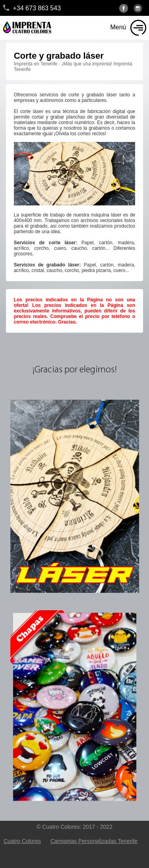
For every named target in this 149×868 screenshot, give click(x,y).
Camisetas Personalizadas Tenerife (94, 841)
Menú (118, 27)
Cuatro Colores (22, 841)
